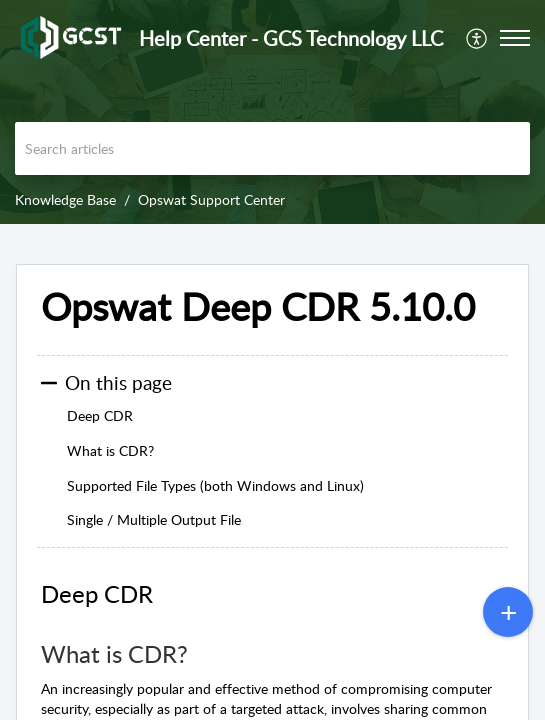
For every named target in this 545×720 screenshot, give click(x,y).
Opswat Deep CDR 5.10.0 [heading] (258, 307)
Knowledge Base (65, 199)
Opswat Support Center (211, 199)
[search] (272, 148)
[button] (477, 38)
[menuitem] (477, 38)
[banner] (272, 112)
